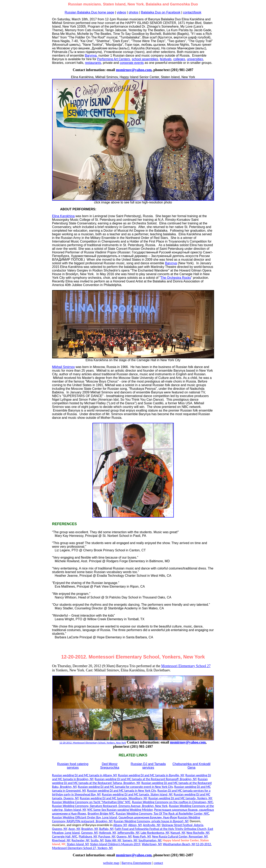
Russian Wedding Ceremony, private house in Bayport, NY (151, 821)
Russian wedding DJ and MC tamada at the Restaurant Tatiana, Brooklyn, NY (130, 781)
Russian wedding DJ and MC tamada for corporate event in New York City (125, 787)
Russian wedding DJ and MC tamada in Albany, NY (84, 775)
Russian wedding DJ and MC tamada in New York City (121, 791)
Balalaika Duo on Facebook (161, 12)
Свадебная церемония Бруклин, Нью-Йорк (148, 817)
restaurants (93, 63)
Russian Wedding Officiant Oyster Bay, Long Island (85, 817)
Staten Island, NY (78, 844)
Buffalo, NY (106, 829)
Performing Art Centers (114, 59)
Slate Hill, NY (113, 840)
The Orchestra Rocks (176, 278)
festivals (166, 59)
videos (121, 12)
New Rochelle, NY (198, 833)
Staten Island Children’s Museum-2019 (115, 844)
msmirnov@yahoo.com (134, 70)
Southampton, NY (150, 840)
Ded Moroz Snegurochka (110, 766)
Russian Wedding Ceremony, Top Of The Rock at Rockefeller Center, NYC (162, 814)
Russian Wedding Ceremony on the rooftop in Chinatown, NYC (173, 802)
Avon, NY (74, 829)
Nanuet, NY (178, 833)
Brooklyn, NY (90, 829)
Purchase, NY (107, 836)
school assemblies (145, 59)
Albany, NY (120, 825)
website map (111, 863)
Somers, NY (130, 840)
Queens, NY (124, 836)
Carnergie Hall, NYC (65, 836)
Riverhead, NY (61, 840)
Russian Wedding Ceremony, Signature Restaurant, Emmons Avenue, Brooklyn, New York (110, 806)
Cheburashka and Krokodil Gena (191, 766)
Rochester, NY (80, 840)
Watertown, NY (152, 844)
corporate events (132, 63)
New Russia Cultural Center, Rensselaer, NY (180, 836)
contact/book (192, 12)
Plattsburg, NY (88, 836)
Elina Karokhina (63, 216)
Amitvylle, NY (152, 825)
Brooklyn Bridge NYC (101, 814)
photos (134, 12)
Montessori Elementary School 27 (186, 666)
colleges (179, 59)
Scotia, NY (97, 840)
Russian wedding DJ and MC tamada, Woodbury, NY (113, 798)
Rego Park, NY (142, 836)
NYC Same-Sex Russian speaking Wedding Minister (120, 810)
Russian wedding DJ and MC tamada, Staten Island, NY (137, 794)
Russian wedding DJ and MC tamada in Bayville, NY (151, 775)
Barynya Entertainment (136, 863)
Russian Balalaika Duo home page (89, 12)
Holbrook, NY (107, 833)
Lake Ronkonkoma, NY (155, 833)
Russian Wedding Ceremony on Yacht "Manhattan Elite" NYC (91, 802)
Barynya (91, 55)
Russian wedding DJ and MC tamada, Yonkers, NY (180, 798)
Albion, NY (135, 825)
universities (195, 59)
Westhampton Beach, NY (179, 844)
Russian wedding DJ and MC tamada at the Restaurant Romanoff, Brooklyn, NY (145, 779)
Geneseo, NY (89, 833)
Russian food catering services (73, 766)
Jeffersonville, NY (128, 833)
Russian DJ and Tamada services (148, 766)
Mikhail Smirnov (64, 367)
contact (158, 863)
